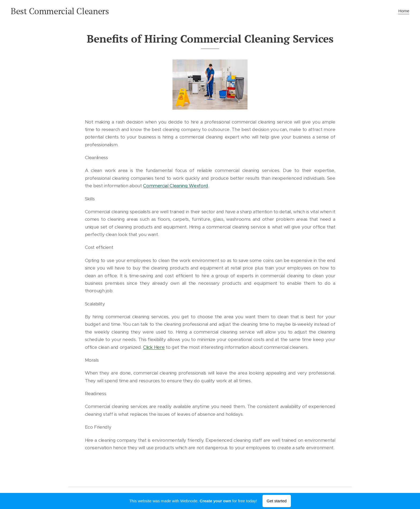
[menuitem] (403, 11)
